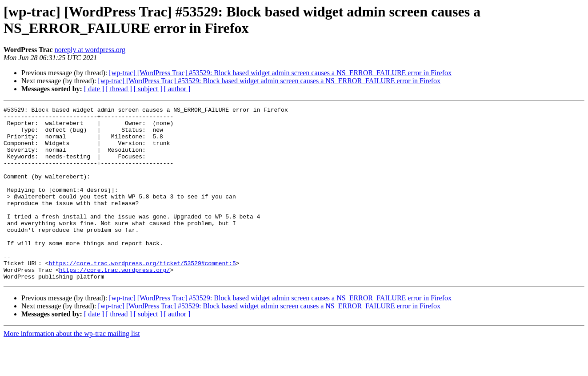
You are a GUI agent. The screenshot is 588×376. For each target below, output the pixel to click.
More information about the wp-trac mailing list (72, 368)
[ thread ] (119, 89)
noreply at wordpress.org (90, 50)
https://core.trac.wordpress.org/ (115, 303)
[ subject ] (148, 89)
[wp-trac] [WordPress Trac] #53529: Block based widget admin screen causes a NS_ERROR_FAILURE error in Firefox (280, 73)
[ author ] (177, 89)
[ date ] (94, 89)
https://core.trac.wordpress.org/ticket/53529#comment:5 (142, 295)
